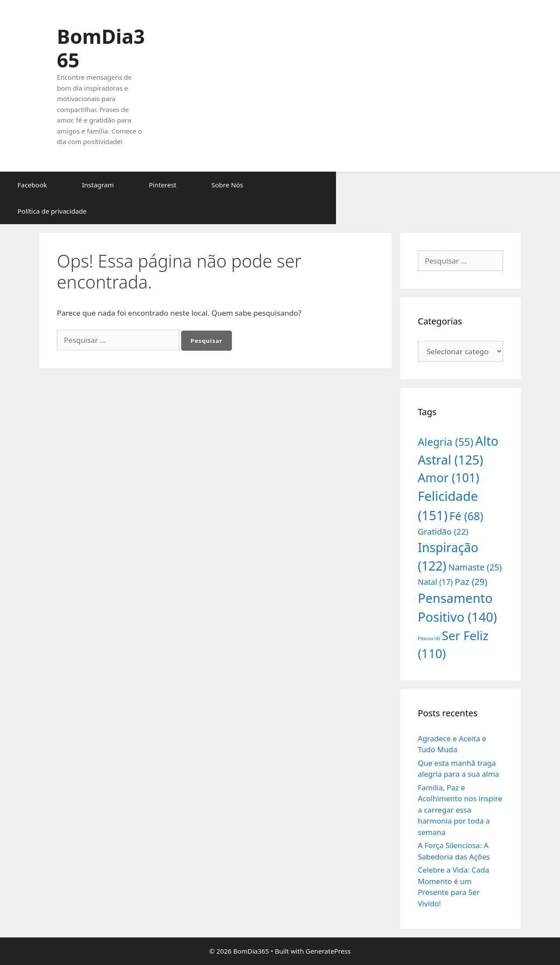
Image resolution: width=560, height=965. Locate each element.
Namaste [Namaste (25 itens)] (475, 567)
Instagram (98, 185)
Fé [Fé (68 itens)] (466, 516)
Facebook (32, 185)
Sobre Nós (227, 185)
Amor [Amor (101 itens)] (448, 477)
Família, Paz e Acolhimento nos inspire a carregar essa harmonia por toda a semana (460, 810)
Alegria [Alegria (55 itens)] (446, 442)
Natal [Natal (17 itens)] (435, 582)
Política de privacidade (52, 211)
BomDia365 (101, 48)
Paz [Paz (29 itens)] (471, 581)
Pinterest (163, 185)
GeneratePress (328, 951)
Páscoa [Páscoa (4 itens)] (429, 638)
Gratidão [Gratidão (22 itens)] (443, 532)
